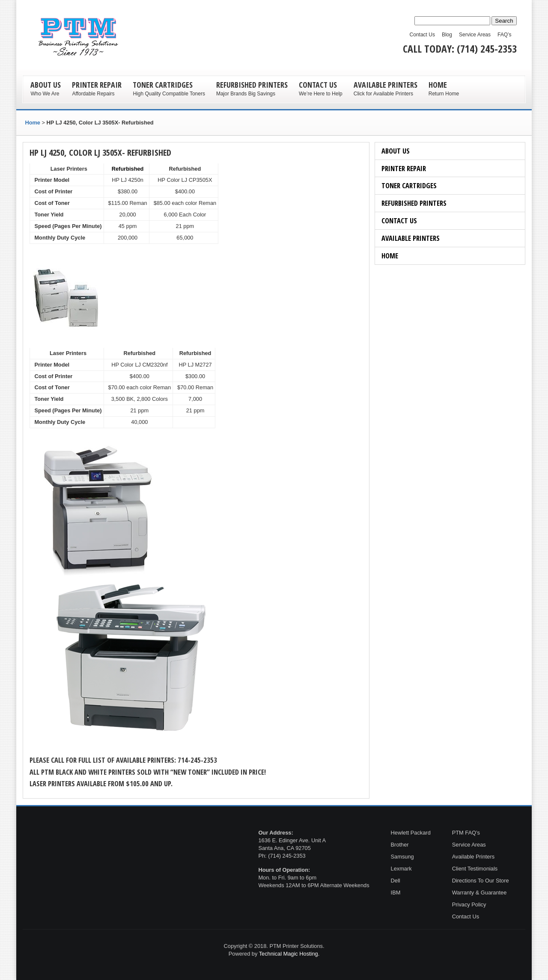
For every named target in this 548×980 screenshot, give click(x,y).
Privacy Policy (469, 905)
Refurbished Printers (414, 203)
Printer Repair (404, 168)
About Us (396, 151)
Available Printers (411, 238)
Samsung (402, 857)
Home (390, 256)
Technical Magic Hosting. (289, 954)
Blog (447, 35)
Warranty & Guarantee (479, 893)
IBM (396, 893)
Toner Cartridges (409, 185)
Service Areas (475, 35)
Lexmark (401, 869)
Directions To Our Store (481, 881)
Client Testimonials (475, 869)
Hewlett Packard (411, 833)
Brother (400, 845)
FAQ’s (504, 35)
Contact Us (422, 35)
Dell (396, 881)
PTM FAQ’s (466, 833)
